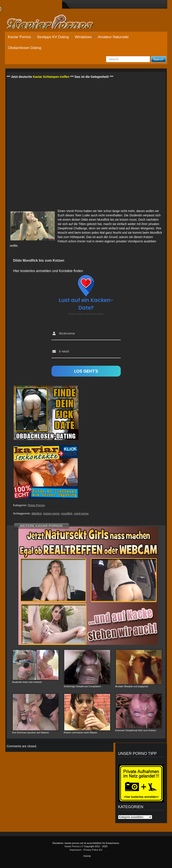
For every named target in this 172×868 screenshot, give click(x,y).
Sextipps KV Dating (53, 37)
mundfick (67, 513)
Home (87, 856)
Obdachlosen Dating (25, 48)
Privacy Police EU (93, 850)
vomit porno (81, 513)
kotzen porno (51, 513)
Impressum (76, 850)
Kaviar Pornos (20, 37)
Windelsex (83, 37)
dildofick (37, 513)
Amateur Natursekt (113, 37)
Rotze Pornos (36, 505)
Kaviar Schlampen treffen (51, 77)
